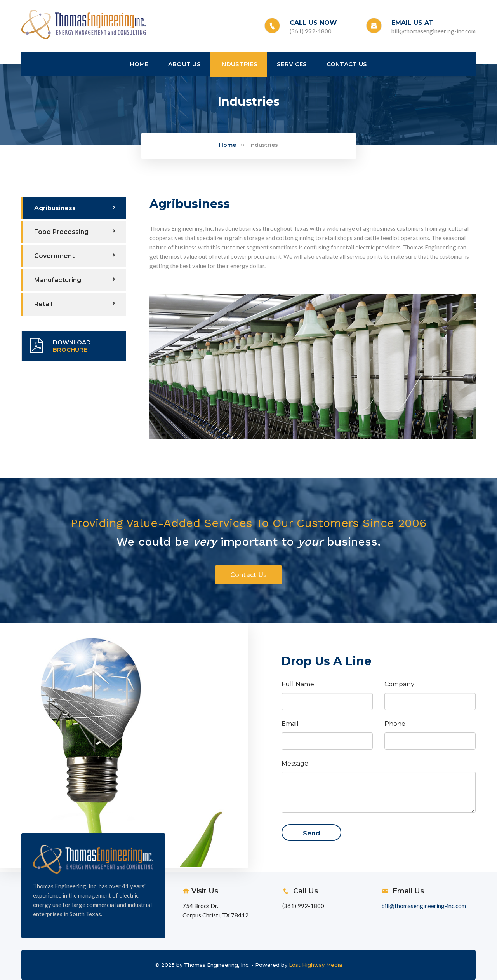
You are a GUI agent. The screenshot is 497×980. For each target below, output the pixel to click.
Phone (395, 724)
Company (399, 684)
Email (290, 724)
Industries (264, 145)
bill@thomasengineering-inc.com (434, 31)
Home (228, 145)
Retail (75, 304)
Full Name (298, 684)
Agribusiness (75, 208)
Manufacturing (75, 280)
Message (295, 763)
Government (75, 256)
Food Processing (75, 232)
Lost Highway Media (315, 965)
